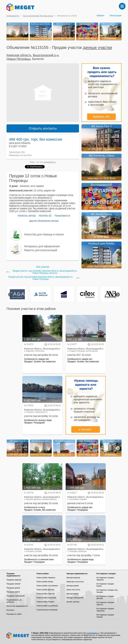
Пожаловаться (62, 216)
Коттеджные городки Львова (105, 616)
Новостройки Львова (45, 602)
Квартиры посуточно (75, 582)
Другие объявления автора (44, 221)
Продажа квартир (14, 580)
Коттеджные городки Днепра (105, 597)
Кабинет (100, 16)
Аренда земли (72, 594)
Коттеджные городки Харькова (105, 610)
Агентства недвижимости (17, 606)
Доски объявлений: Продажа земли (38, 16)
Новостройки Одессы (46, 594)
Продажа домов (13, 588)
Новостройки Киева (45, 582)
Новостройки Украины (46, 578)
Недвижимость (13, 16)
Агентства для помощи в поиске (44, 234)
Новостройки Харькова (46, 598)
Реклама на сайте (14, 614)
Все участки (43, 267)
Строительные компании (47, 610)
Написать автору (27, 216)
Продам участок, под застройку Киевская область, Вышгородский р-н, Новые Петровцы (41, 278)
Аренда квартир (73, 578)
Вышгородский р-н (46, 55)
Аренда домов (73, 586)
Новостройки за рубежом (47, 606)
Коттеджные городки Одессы (105, 603)
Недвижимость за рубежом (14, 601)
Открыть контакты (43, 128)
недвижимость (50, 162)
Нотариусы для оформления (42, 246)
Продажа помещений (15, 596)
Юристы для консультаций (41, 250)
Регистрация (116, 16)
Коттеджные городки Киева (105, 585)
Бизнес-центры (73, 602)
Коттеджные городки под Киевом (107, 591)
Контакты (10, 610)
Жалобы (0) (45, 216)
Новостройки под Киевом (47, 586)
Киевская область (19, 55)
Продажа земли (13, 592)
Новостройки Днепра (45, 590)
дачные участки (97, 47)
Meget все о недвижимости (18, 635)
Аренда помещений (75, 598)
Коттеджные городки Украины (105, 579)
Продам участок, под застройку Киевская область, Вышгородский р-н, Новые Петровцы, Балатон (45, 272)
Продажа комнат (14, 584)
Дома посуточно (73, 590)
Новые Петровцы (18, 59)
